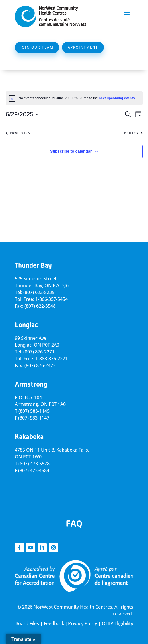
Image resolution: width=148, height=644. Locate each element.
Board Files (27, 623)
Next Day (133, 133)
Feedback (54, 623)
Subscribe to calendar (71, 151)
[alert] (74, 98)
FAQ (74, 524)
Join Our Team (37, 47)
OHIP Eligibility (118, 623)
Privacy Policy (83, 623)
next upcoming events (117, 98)
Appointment (83, 47)
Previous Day (18, 133)
